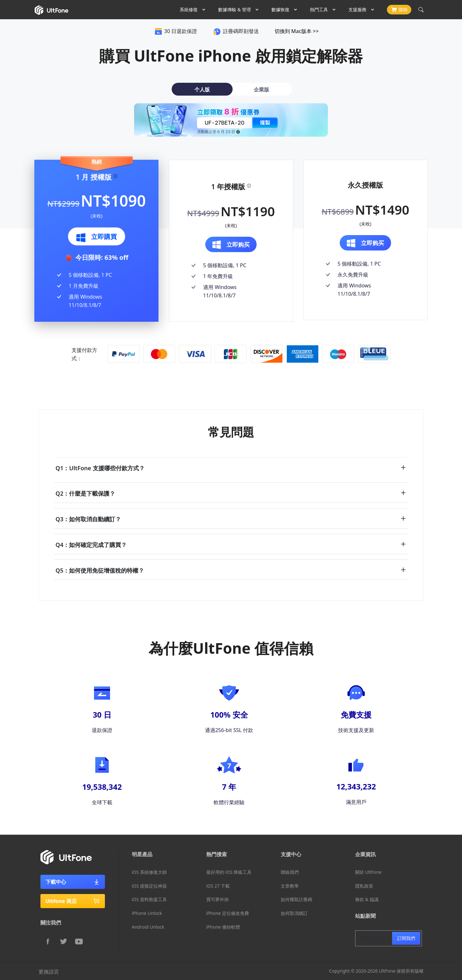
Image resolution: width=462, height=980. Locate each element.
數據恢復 (280, 9)
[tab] (201, 89)
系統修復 (189, 9)
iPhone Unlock (147, 913)
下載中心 (73, 882)
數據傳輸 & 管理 (235, 9)
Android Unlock (148, 927)
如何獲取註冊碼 (296, 899)
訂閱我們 (406, 938)
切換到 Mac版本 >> (297, 31)
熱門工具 (319, 9)
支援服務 (357, 9)
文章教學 (290, 886)
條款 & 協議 (367, 899)
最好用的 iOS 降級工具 (229, 872)
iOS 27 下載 (218, 886)
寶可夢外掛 (218, 899)
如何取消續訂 (294, 913)
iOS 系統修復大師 (150, 872)
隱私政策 (364, 886)
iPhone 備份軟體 (223, 927)
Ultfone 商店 (73, 901)
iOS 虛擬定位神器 (150, 886)
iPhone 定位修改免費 (228, 913)
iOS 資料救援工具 (150, 899)
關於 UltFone (368, 872)
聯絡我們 (290, 872)
